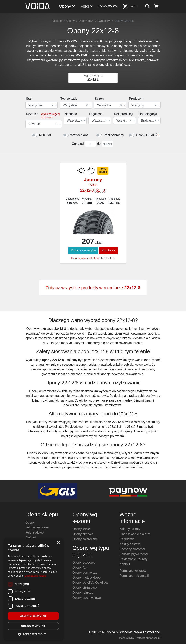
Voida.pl (57, 21)
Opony (67, 6)
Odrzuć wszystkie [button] (33, 626)
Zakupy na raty (130, 529)
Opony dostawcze (85, 573)
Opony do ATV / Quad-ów (94, 21)
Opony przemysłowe (87, 598)
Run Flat (45, 135)
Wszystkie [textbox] (41, 105)
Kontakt (125, 564)
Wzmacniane (79, 135)
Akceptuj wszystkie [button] (33, 616)
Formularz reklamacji (134, 576)
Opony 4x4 (80, 568)
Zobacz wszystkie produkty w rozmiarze (93, 288)
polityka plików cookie (149, 638)
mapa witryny (127, 638)
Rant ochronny (114, 135)
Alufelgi (30, 538)
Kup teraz (108, 250)
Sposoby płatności (132, 549)
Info (135, 6)
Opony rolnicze (83, 593)
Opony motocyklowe (87, 578)
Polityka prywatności (134, 554)
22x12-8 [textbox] (43, 124)
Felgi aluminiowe (37, 527)
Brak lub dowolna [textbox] (149, 121)
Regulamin (127, 539)
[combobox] (41, 105)
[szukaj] (147, 6)
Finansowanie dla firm (85, 258)
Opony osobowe (84, 562)
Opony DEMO (146, 135)
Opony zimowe (83, 534)
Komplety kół (108, 6)
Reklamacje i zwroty (133, 559)
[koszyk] (156, 6)
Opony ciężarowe (85, 587)
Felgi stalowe (34, 532)
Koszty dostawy (130, 544)
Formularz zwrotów (133, 571)
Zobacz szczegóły (83, 250)
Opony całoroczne (85, 539)
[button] (33, 634)
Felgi (87, 6)
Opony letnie (81, 529)
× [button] (58, 543)
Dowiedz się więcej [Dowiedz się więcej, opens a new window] (36, 576)
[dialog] (33, 589)
